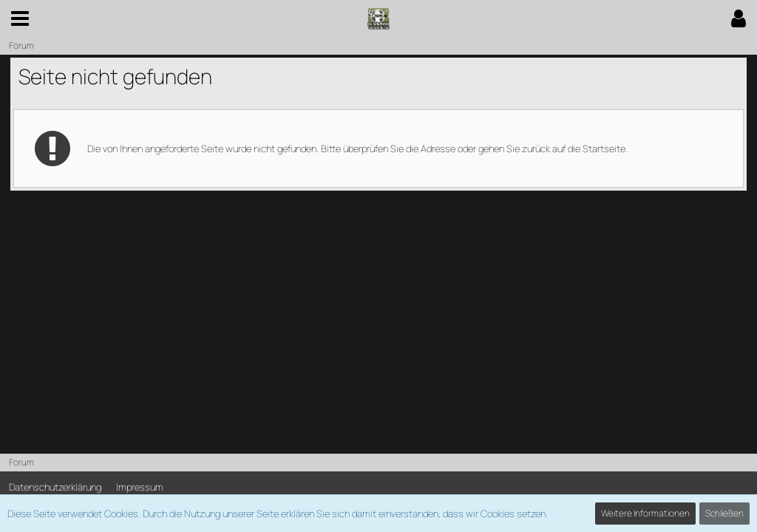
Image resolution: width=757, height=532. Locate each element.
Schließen (724, 513)
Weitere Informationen (645, 513)
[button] (20, 18)
